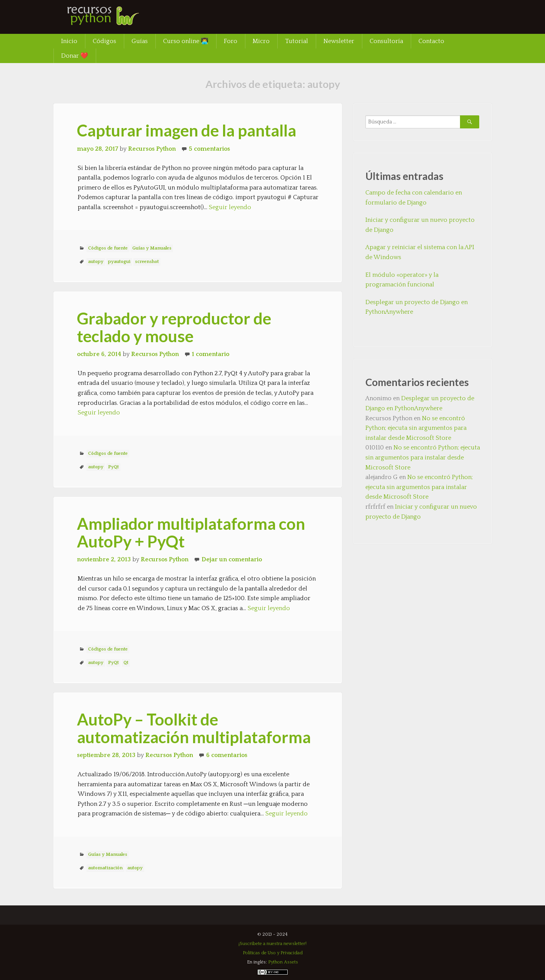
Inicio (69, 41)
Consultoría (386, 41)
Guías (140, 41)
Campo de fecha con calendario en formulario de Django (414, 198)
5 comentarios (209, 149)
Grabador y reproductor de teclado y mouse (174, 327)
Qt (126, 663)
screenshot (147, 262)
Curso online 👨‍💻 (186, 41)
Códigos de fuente (108, 248)
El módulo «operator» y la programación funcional (402, 280)
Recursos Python (152, 149)
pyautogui (119, 262)
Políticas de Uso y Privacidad (273, 953)
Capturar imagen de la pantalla (187, 130)
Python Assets (283, 962)
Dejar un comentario (232, 559)
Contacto (431, 41)
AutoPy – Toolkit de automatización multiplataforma (194, 728)
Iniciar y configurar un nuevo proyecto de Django (420, 225)
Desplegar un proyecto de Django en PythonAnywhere (417, 307)
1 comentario (211, 354)
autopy (96, 262)
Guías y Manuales (152, 248)
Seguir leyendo (230, 207)
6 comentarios (227, 755)
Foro (231, 41)
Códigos (104, 41)
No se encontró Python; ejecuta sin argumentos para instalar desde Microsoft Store (416, 428)
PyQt (113, 467)
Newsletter (339, 41)
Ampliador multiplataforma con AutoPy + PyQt (191, 532)
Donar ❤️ (75, 56)
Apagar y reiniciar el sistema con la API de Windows (420, 252)
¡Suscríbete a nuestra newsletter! (272, 944)
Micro (261, 41)
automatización (105, 868)
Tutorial (297, 41)
